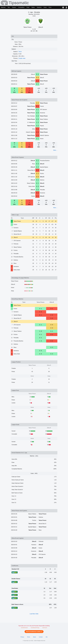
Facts (45, 7)
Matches (3, 7)
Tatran (20, 52)
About (34, 637)
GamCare (45, 628)
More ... (55, 150)
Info (47, 637)
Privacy (22, 637)
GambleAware (24, 628)
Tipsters (14, 7)
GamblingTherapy (35, 628)
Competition (21, 7)
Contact (41, 637)
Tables (33, 7)
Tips (9, 7)
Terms (29, 637)
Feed (28, 7)
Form (50, 7)
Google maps (22, 58)
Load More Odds (34, 614)
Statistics (39, 7)
